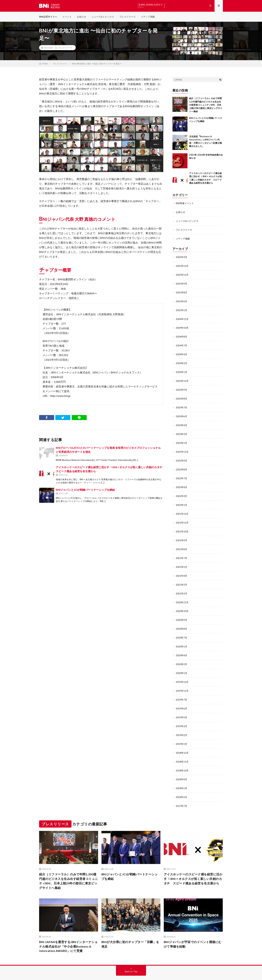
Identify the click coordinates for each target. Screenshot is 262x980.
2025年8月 (181, 291)
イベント (67, 17)
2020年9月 (181, 613)
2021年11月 (182, 517)
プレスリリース (127, 17)
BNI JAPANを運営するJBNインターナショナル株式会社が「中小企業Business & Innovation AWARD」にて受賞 (68, 936)
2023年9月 (181, 387)
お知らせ (82, 17)
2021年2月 (181, 587)
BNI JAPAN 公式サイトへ (151, 6)
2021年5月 (181, 561)
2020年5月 (181, 639)
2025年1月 (181, 308)
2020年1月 (181, 665)
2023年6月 (181, 413)
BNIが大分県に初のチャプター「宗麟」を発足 (130, 933)
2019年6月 (181, 700)
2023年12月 (182, 378)
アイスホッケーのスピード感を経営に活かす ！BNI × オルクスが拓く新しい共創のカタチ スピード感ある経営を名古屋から (193, 868)
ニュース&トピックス (103, 17)
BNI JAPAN (54, 972)
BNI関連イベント (185, 203)
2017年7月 (181, 795)
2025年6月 (181, 300)
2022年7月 (181, 474)
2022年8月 (181, 465)
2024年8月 (181, 335)
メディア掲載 (148, 17)
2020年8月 (181, 621)
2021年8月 (181, 543)
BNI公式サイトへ (48, 17)
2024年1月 (181, 369)
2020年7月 (181, 630)
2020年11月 (182, 595)
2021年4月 (181, 569)
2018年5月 (181, 778)
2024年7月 (181, 343)
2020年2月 (181, 656)
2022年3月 (181, 491)
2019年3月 (181, 717)
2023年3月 (181, 430)
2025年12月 (182, 265)
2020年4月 (181, 647)
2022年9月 (181, 456)
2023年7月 (181, 404)
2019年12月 (182, 674)
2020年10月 (182, 604)
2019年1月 (181, 734)
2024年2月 (181, 361)
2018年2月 (181, 787)
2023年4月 (181, 421)
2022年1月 (181, 500)
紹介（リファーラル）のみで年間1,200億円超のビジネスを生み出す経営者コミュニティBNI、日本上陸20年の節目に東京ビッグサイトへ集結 (206, 105)
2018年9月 (181, 769)
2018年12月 (182, 743)
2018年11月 (182, 752)
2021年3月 (181, 578)
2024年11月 (182, 317)
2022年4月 (181, 482)
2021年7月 (181, 552)
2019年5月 (181, 708)
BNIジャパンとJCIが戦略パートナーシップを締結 (85, 490)
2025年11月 (182, 274)
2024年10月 (182, 326)
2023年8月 (181, 395)
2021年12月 (182, 508)
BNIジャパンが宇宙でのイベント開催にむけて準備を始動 (193, 933)
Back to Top (131, 961)
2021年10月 (182, 526)
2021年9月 (181, 534)
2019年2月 (181, 726)
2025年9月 (181, 282)
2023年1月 (181, 439)
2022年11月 (182, 448)
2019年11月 (182, 682)
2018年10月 (182, 760)
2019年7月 (181, 691)
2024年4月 (181, 352)
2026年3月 (181, 256)
